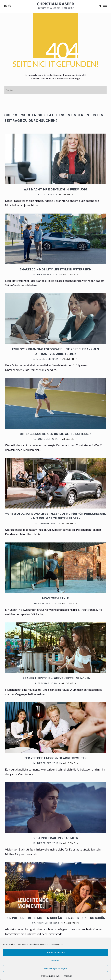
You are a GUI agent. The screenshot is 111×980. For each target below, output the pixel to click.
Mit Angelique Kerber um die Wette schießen (56, 434)
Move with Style (55, 598)
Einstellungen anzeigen (55, 968)
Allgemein (66, 194)
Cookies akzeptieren (55, 952)
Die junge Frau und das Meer (56, 838)
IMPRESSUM (67, 976)
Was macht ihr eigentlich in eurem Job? (56, 189)
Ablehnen (55, 960)
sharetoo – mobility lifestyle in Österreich (56, 269)
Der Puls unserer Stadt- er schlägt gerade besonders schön (56, 918)
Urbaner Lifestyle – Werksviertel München (55, 678)
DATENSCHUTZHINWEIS (51, 976)
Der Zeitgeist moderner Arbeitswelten (56, 758)
